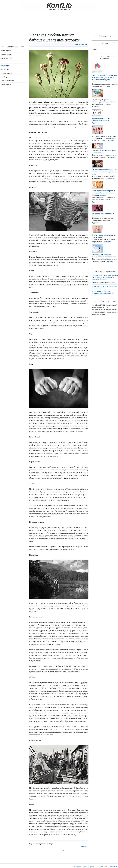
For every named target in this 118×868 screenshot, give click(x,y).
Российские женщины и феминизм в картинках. (101, 120)
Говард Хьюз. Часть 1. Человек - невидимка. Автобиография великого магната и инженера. (103, 293)
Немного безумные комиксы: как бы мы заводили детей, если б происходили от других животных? (104, 79)
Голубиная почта (102, 867)
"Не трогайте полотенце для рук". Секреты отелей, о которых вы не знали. (105, 172)
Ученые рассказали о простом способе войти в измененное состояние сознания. (103, 193)
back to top (85, 847)
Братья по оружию (89, 867)
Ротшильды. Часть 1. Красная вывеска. (103, 283)
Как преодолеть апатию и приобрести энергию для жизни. (104, 256)
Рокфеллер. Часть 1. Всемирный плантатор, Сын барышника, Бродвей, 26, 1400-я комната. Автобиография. (105, 277)
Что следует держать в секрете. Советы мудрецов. (104, 236)
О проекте (78, 867)
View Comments (82, 45)
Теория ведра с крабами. (101, 100)
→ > (63, 850)
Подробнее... (107, 86)
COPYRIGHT (113, 867)
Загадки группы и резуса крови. (104, 136)
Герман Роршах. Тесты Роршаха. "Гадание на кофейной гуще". (105, 287)
